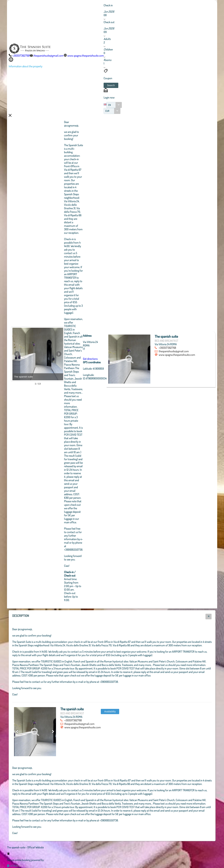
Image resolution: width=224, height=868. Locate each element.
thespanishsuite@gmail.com (193, 351)
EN (109, 105)
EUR (107, 111)
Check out (109, 22)
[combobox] (114, 105)
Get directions (110, 359)
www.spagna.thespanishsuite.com (192, 358)
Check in (108, 5)
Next (78, 354)
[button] (111, 85)
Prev (17, 354)
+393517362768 (186, 348)
